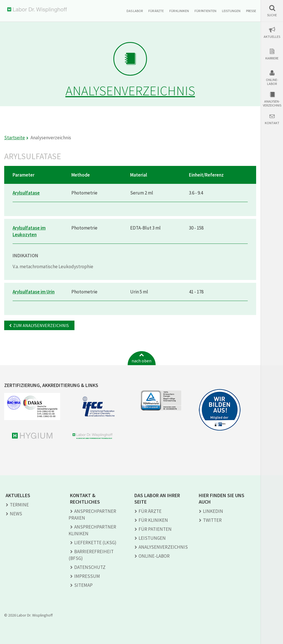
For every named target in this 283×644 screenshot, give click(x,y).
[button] (272, 11)
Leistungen (231, 11)
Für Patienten (205, 11)
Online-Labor (272, 82)
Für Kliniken (179, 11)
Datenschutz (90, 567)
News (16, 514)
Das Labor (135, 11)
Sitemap (83, 585)
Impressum (87, 576)
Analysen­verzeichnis (163, 547)
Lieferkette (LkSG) (95, 543)
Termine (19, 505)
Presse (251, 11)
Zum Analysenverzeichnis (41, 325)
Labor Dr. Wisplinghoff (38, 10)
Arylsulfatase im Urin (34, 292)
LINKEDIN (213, 511)
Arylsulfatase (26, 193)
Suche (272, 15)
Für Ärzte (156, 11)
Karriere (272, 58)
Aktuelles (272, 37)
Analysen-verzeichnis (272, 103)
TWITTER (212, 520)
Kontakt (272, 123)
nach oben (141, 361)
